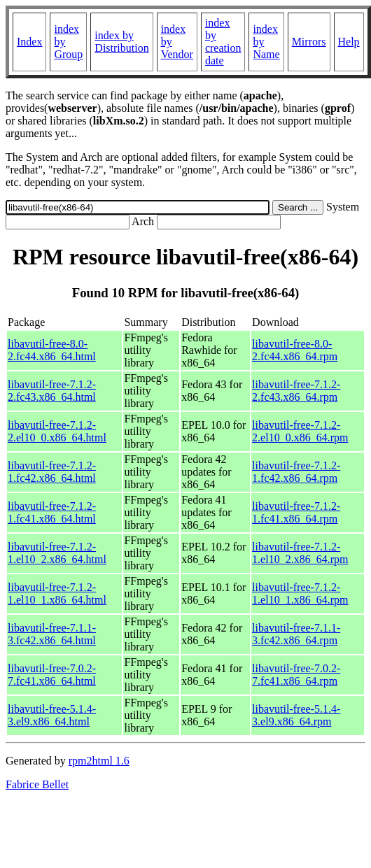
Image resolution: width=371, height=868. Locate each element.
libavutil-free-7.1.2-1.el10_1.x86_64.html (57, 593)
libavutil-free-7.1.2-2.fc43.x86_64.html (52, 391)
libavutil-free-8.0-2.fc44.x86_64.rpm (295, 350)
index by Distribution (121, 42)
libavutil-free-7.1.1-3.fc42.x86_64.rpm (296, 634)
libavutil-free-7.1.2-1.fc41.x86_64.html (52, 512)
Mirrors (309, 42)
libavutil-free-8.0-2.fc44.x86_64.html (52, 350)
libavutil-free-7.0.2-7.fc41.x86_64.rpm (296, 675)
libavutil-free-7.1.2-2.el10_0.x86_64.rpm (300, 431)
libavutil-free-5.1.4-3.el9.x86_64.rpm (296, 715)
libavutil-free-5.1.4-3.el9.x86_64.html (52, 715)
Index (29, 42)
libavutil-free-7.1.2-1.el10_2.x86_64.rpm (300, 553)
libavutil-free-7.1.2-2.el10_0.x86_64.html (57, 431)
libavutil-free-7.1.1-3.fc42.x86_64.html (52, 634)
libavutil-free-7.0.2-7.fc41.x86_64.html (52, 675)
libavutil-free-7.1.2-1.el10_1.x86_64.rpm (300, 593)
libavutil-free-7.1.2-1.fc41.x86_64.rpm (296, 512)
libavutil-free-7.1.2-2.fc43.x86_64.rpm (296, 391)
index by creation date (223, 42)
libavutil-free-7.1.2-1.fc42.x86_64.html (52, 472)
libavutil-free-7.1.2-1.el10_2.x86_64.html (57, 553)
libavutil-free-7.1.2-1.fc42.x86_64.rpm (296, 472)
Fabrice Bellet (37, 784)
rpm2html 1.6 (99, 761)
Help (349, 42)
